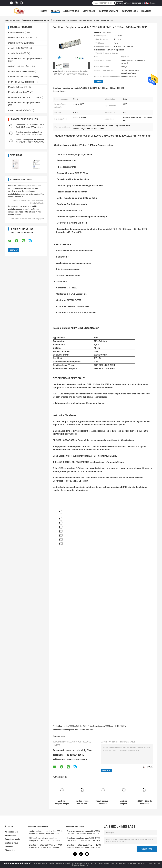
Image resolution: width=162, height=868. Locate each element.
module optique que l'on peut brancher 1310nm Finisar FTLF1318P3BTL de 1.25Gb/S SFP (82, 802)
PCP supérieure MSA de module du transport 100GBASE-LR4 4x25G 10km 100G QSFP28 (44, 840)
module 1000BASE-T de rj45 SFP (76, 726)
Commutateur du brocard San (22, 77)
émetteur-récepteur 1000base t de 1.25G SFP (108, 726)
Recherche (119, 3)
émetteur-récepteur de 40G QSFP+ (24, 97)
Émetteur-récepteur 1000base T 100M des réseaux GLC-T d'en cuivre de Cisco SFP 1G (124, 802)
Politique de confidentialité (17, 863)
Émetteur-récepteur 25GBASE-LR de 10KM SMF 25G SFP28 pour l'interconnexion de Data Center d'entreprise (84, 847)
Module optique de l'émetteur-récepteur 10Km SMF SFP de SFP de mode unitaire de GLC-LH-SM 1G (103, 802)
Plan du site (10, 850)
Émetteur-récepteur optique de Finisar (25, 59)
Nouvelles (146, 11)
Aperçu (8, 20)
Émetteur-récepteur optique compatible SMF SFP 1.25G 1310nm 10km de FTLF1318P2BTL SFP (62, 802)
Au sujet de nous (71, 11)
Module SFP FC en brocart (20, 71)
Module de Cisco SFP (18, 87)
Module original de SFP (19, 92)
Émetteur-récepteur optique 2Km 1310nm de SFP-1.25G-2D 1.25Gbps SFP (30, 135)
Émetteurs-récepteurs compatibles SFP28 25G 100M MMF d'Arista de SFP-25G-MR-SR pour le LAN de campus (84, 833)
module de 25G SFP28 (18, 48)
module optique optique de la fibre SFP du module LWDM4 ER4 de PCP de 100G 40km (46, 833)
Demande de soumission (134, 3)
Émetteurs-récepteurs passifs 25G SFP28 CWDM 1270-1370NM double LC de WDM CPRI (84, 840)
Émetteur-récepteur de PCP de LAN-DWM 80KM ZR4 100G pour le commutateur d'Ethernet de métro (45, 847)
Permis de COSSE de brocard (21, 82)
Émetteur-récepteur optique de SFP (36, 20)
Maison (44, 11)
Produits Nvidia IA (16, 33)
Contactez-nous (130, 11)
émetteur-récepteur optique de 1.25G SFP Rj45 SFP (73, 730)
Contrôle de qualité (109, 11)
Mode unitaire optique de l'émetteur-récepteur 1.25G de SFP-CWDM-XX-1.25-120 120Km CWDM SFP (30, 142)
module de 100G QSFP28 (19, 43)
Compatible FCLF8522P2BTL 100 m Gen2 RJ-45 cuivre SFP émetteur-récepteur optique (30, 127)
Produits (55, 11)
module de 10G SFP (17, 53)
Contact (99, 82)
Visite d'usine (89, 11)
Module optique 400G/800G (21, 38)
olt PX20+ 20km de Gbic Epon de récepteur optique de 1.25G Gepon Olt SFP (144, 802)
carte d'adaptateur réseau (20, 66)
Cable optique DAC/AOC (19, 110)
